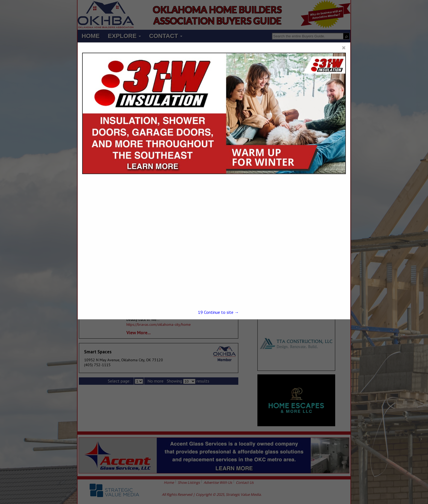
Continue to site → (218, 312)
